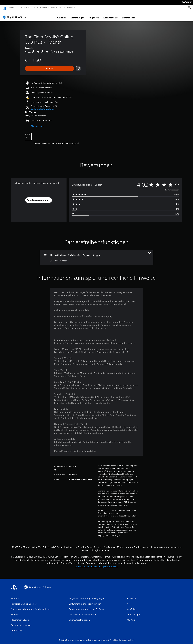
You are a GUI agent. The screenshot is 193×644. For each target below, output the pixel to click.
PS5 (19, 7)
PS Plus (33, 7)
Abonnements (110, 15)
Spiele (11, 7)
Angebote (94, 15)
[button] (42, 106)
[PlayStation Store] (15, 15)
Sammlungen (78, 15)
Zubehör (43, 7)
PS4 (25, 7)
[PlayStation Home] (5, 7)
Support (70, 7)
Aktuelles (62, 15)
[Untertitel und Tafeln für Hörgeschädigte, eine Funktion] (96, 255)
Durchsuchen (129, 15)
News (53, 7)
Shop (61, 7)
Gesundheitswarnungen (108, 511)
